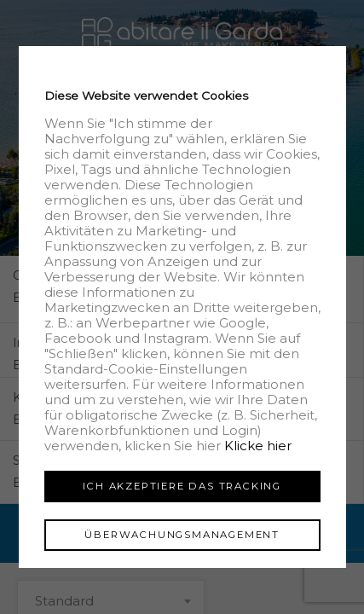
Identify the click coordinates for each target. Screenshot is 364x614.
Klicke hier (257, 446)
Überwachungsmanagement (182, 535)
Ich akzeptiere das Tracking (182, 486)
